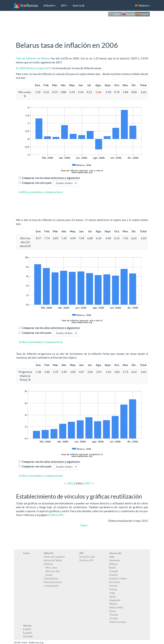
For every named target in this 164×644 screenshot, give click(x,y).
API (64, 5)
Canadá (114, 571)
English (115, 14)
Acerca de (79, 5)
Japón (113, 596)
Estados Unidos (118, 578)
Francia (113, 586)
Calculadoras (51, 578)
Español (143, 14)
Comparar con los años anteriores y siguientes (51, 178)
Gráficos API (56, 515)
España (113, 575)
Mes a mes (51, 567)
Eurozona (115, 582)
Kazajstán (115, 600)
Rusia (112, 611)
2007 (87, 483)
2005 (70, 483)
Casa (26, 553)
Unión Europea (118, 622)
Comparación (51, 586)
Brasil (112, 567)
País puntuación (53, 582)
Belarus (143, 5)
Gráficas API (86, 560)
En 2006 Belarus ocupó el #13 (34, 68)
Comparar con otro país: (37, 183)
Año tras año (53, 571)
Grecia (113, 589)
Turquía (114, 615)
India (112, 593)
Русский (128, 14)
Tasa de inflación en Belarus (33, 58)
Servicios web (87, 557)
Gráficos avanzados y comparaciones (41, 192)
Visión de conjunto (54, 557)
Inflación (49, 5)
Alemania (114, 560)
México (113, 604)
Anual (49, 575)
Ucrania (114, 618)
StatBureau (26, 5)
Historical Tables (53, 560)
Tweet (84, 525)
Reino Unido (116, 607)
